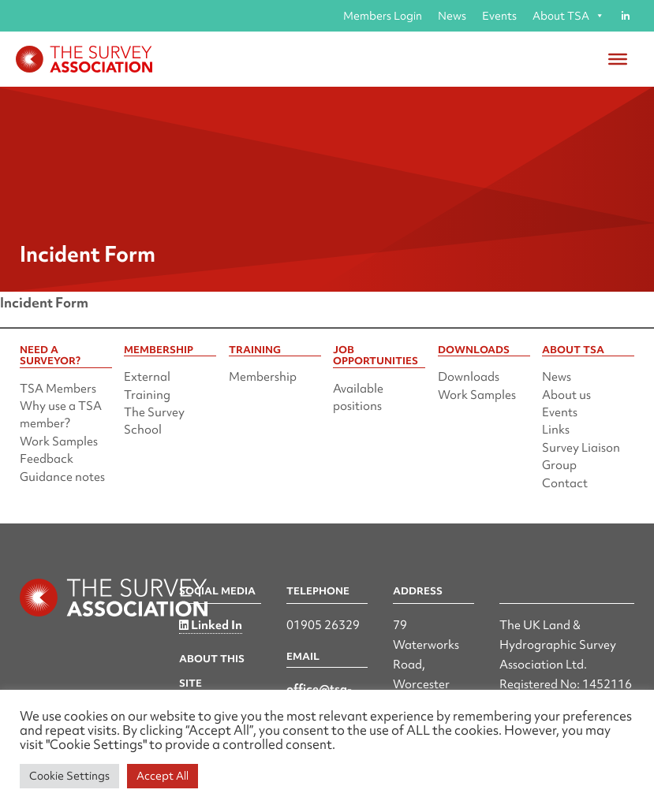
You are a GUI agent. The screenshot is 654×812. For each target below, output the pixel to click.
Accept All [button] (163, 776)
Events (499, 16)
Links (556, 430)
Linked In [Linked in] (211, 625)
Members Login (383, 16)
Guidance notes (62, 477)
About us (566, 395)
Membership (263, 377)
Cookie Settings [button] (69, 776)
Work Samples (59, 441)
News (452, 16)
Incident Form (44, 302)
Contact (565, 483)
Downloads (469, 377)
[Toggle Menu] (618, 59)
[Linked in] (625, 16)
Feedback (47, 459)
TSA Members (58, 389)
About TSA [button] (568, 16)
